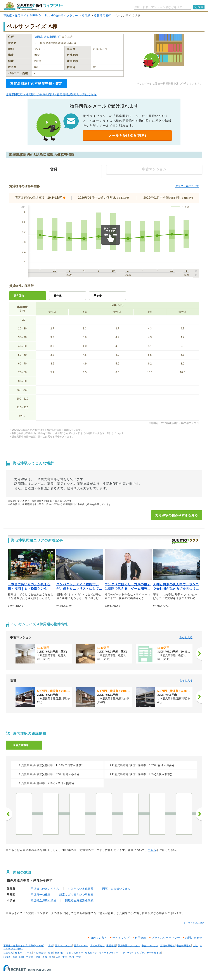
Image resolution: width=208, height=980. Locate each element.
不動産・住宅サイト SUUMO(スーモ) (24, 946)
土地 (195, 946)
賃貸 (51, 946)
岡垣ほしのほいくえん (45, 889)
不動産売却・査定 (43, 953)
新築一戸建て (168, 946)
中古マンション (150, 946)
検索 (201, 7)
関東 (22, 957)
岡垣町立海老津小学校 (79, 900)
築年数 (58, 296)
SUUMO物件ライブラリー (61, 16)
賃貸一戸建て (97, 946)
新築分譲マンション (129, 946)
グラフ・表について (187, 186)
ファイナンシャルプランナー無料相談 (141, 953)
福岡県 (86, 16)
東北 (15, 957)
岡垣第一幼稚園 (41, 895)
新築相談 (60, 953)
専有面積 (19, 296)
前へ (9, 814)
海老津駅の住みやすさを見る (177, 515)
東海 (45, 957)
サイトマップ (121, 938)
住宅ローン (91, 953)
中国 (65, 957)
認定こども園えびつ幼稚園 (76, 895)
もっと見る (186, 637)
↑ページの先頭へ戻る (193, 923)
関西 (52, 957)
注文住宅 (8, 953)
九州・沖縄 (75, 957)
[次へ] (199, 654)
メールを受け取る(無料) (127, 135)
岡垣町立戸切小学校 (44, 900)
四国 (58, 957)
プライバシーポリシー (166, 938)
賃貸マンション (63, 946)
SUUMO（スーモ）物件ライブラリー (33, 6)
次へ (199, 814)
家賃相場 (111, 946)
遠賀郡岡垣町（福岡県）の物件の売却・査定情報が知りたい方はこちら (51, 94)
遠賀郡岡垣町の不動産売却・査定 (36, 84)
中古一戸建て (184, 946)
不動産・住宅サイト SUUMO (22, 16)
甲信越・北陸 (33, 957)
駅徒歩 (98, 296)
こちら (152, 850)
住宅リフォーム (23, 953)
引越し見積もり (75, 953)
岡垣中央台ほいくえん (116, 889)
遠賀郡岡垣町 (102, 16)
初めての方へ (99, 938)
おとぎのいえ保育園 (81, 889)
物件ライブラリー (109, 953)
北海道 (7, 957)
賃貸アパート (81, 946)
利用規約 (140, 938)
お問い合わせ (194, 938)
